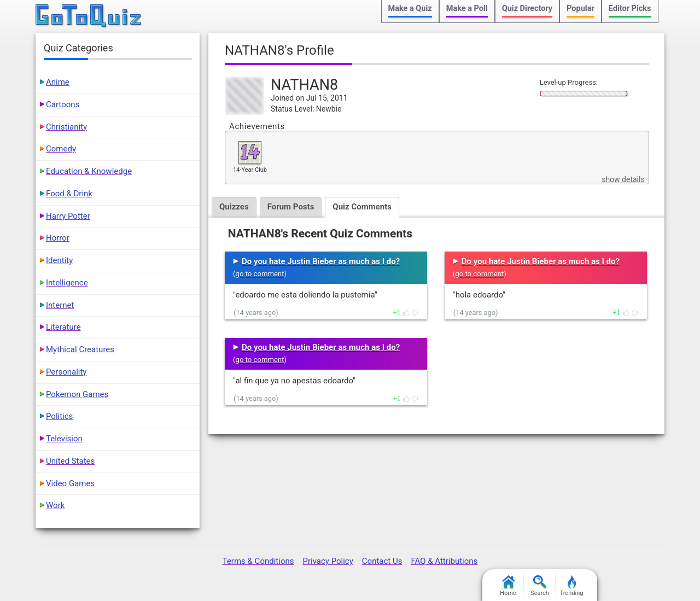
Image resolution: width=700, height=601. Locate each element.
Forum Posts (291, 207)
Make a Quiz (410, 8)
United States (70, 461)
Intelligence (67, 283)
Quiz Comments (362, 207)
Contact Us (382, 561)
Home (508, 586)
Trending (572, 586)
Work (55, 505)
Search (540, 586)
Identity (59, 260)
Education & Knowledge (89, 171)
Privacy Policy (328, 561)
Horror (58, 238)
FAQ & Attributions (444, 561)
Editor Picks (630, 8)
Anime (58, 82)
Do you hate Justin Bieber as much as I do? (321, 261)
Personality (66, 372)
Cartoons (63, 104)
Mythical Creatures (80, 349)
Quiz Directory (527, 8)
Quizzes (234, 207)
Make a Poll (467, 8)
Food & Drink (69, 194)
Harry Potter (68, 216)
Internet (60, 305)
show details (623, 179)
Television (64, 439)
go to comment (260, 274)
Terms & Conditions (258, 561)
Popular (581, 8)
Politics (59, 416)
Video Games (70, 483)
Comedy (61, 149)
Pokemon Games (77, 394)
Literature (63, 327)
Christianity (66, 127)
